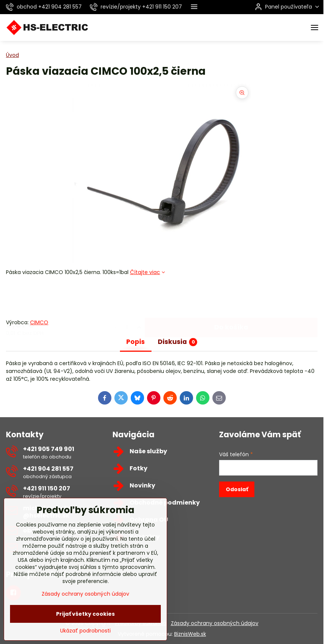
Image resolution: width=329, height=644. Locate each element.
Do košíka (231, 297)
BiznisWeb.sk (190, 634)
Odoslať (237, 489)
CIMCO (39, 322)
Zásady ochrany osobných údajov (215, 623)
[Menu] (315, 28)
